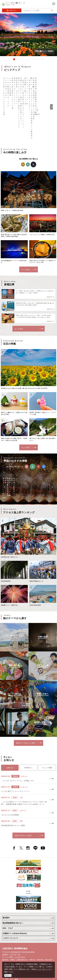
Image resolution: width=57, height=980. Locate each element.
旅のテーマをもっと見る (29, 718)
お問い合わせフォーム (18, 960)
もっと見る (29, 243)
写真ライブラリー (16, 942)
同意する (8, 975)
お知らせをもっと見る (29, 810)
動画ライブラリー (16, 948)
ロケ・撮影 (14, 954)
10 (43, 59)
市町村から (28, 743)
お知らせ (10, 743)
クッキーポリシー (43, 969)
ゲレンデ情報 (47, 743)
